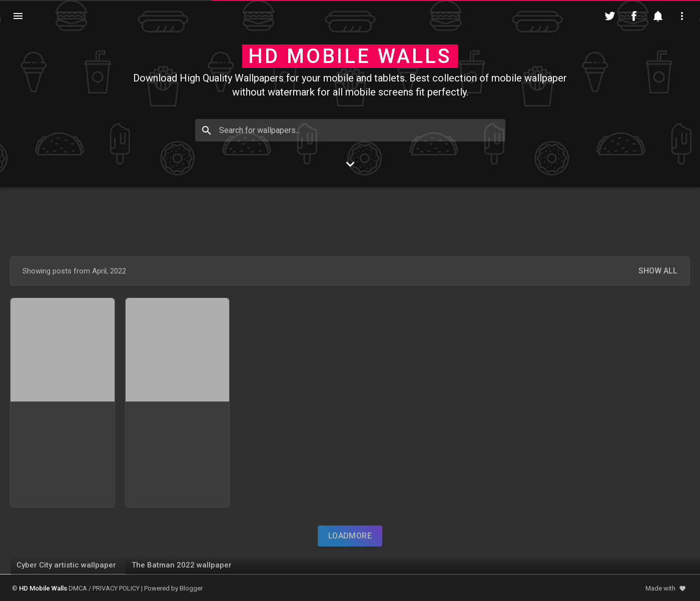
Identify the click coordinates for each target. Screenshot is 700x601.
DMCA (78, 588)
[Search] (207, 130)
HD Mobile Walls (350, 56)
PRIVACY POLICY (116, 588)
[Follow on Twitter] (610, 16)
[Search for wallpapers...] (350, 130)
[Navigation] (18, 16)
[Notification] (658, 16)
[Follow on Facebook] (634, 16)
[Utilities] (682, 16)
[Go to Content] (350, 164)
